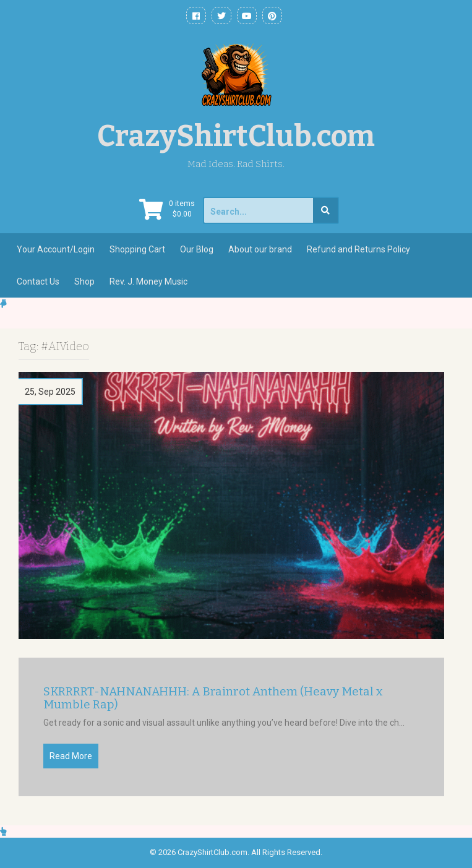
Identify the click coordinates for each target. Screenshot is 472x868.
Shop (84, 281)
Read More (71, 756)
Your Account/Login (56, 249)
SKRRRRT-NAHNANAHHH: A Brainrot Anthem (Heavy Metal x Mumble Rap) (213, 698)
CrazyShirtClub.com (236, 136)
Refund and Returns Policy (358, 249)
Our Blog (197, 249)
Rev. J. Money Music (148, 281)
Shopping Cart (137, 249)
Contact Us (38, 281)
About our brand (260, 249)
